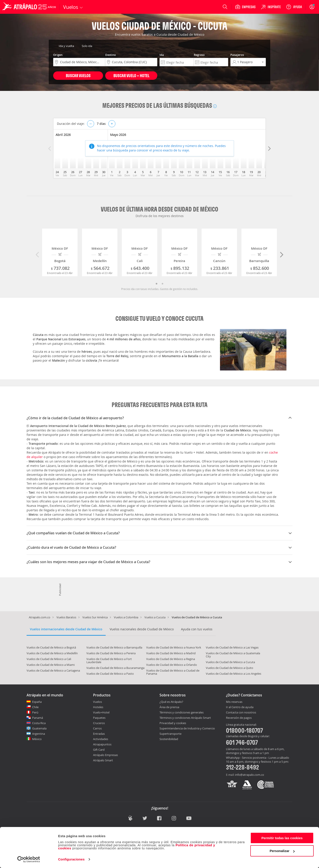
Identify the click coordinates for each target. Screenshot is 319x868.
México (37, 739)
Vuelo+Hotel (101, 712)
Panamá (38, 718)
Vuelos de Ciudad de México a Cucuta (230, 662)
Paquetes (99, 718)
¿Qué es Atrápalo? (171, 702)
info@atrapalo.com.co (250, 775)
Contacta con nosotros (241, 713)
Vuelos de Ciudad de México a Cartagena (53, 670)
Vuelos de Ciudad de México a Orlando (172, 665)
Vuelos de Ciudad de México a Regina (171, 659)
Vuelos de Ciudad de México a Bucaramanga (115, 668)
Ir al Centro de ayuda (240, 707)
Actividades (101, 739)
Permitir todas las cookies (282, 838)
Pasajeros (237, 55)
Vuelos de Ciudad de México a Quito (230, 668)
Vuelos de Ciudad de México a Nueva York (174, 647)
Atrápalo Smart (103, 760)
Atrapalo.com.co (40, 617)
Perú (35, 712)
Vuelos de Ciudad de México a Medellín (52, 653)
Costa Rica (39, 723)
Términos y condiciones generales (182, 712)
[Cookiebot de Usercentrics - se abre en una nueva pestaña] (29, 859)
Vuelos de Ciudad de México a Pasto (110, 674)
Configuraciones (71, 859)
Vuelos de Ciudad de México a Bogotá (51, 647)
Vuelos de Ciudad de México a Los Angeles (233, 674)
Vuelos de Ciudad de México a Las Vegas (232, 647)
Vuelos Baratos (66, 617)
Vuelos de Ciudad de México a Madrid (171, 653)
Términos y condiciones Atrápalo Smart (185, 718)
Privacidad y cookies (173, 723)
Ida (162, 55)
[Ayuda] (294, 7)
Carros (97, 728)
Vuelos (97, 702)
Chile (35, 707)
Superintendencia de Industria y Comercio (187, 728)
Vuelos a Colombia (126, 617)
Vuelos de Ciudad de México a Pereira (111, 653)
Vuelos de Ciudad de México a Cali (49, 659)
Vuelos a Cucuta (155, 617)
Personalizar (282, 851)
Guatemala (39, 728)
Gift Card (99, 750)
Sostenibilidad (169, 739)
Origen (58, 55)
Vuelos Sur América (95, 617)
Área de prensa (169, 707)
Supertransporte (170, 734)
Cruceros (99, 723)
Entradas (99, 734)
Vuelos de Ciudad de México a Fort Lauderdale (109, 660)
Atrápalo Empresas (105, 755)
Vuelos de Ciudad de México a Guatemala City (233, 655)
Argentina (39, 734)
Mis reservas (234, 702)
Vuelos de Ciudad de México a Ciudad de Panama (173, 672)
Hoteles (98, 707)
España (37, 702)
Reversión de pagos (239, 718)
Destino (111, 55)
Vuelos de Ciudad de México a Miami (51, 665)
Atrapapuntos (102, 744)
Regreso (199, 55)
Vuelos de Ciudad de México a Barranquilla (114, 647)
